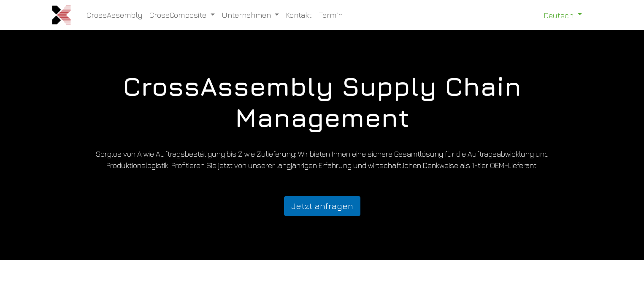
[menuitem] (115, 15)
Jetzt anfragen (322, 206)
